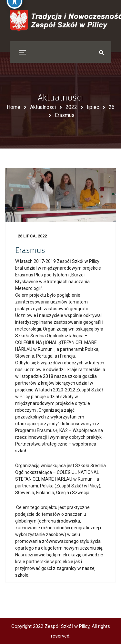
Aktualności (43, 107)
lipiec (93, 107)
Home (14, 107)
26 (112, 107)
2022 (71, 107)
